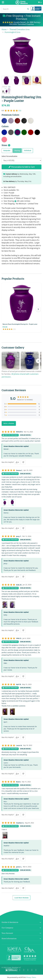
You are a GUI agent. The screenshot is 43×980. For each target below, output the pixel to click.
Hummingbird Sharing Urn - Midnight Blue (4, 132)
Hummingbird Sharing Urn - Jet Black (37, 132)
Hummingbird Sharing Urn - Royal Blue (4, 121)
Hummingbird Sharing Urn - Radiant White (31, 121)
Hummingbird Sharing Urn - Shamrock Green (24, 132)
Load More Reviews (21, 898)
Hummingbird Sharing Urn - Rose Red (17, 121)
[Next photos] (38, 361)
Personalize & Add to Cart (21, 167)
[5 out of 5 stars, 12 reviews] (11, 111)
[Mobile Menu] (3, 2)
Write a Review (9, 423)
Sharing (17, 151)
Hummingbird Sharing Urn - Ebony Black (24, 121)
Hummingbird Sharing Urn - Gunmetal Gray (11, 132)
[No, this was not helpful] (23, 462)
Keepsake (7, 150)
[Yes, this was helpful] (17, 462)
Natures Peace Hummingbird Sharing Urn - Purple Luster (20, 324)
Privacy (29, 977)
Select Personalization (9, 156)
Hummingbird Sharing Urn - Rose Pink (4, 140)
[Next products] (38, 309)
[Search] (14, 9)
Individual (28, 150)
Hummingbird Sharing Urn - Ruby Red (31, 132)
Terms (34, 977)
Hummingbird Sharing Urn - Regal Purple (11, 121)
